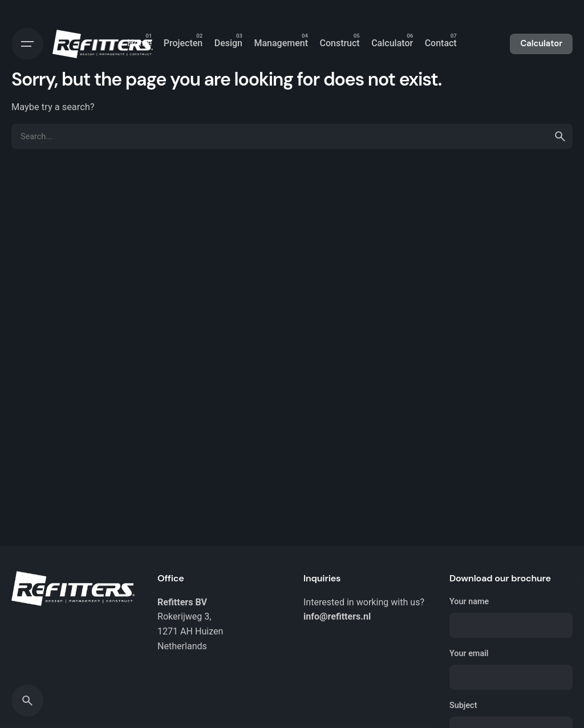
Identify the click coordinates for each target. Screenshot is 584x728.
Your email (511, 669)
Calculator (541, 43)
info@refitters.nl (337, 616)
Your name (511, 617)
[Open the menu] (27, 44)
